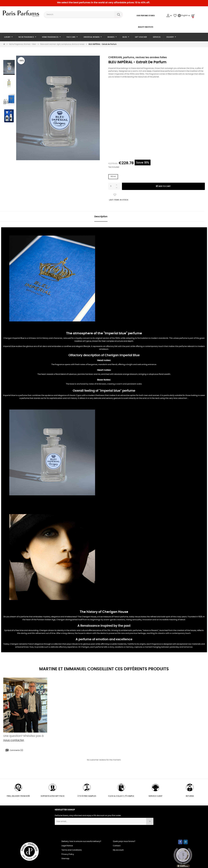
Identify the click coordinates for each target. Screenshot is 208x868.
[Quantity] (114, 186)
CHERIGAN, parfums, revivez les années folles (138, 58)
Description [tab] (101, 217)
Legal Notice (67, 846)
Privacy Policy (68, 854)
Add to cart (163, 186)
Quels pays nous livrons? (124, 841)
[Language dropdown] (184, 16)
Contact (117, 846)
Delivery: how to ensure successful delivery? (81, 841)
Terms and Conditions (72, 850)
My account (118, 850)
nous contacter (14, 740)
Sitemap (65, 859)
